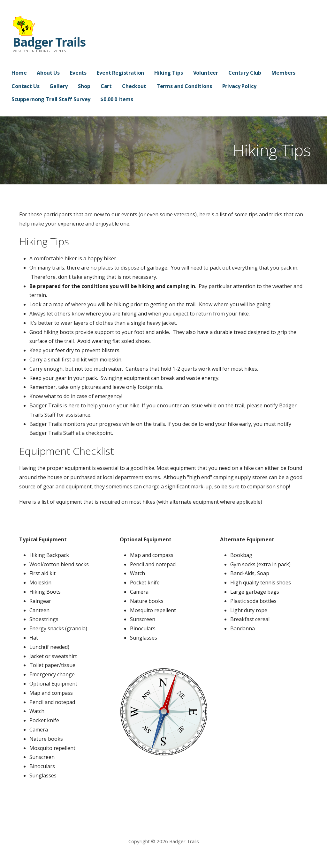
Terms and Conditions (184, 86)
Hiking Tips (168, 73)
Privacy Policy (239, 86)
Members (283, 73)
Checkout (134, 86)
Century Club (245, 73)
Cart (106, 86)
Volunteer (206, 73)
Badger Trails (49, 42)
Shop (84, 86)
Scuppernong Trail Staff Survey (51, 99)
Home (19, 73)
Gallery (59, 86)
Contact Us (25, 86)
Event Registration (120, 73)
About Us (48, 73)
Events (78, 73)
